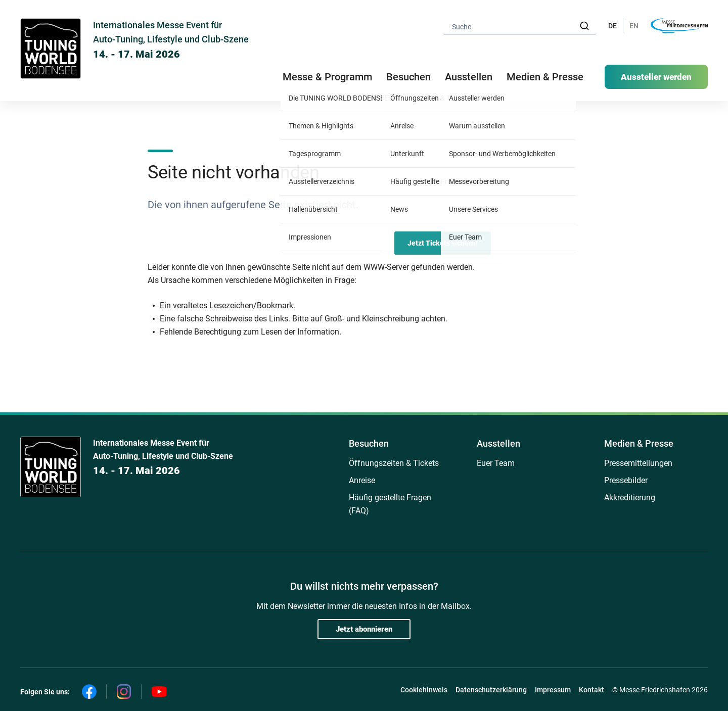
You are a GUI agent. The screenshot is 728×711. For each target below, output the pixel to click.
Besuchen (369, 443)
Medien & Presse (545, 77)
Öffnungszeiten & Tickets (394, 463)
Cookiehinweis (424, 690)
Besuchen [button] (408, 77)
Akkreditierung (630, 497)
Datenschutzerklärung (491, 690)
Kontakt (591, 690)
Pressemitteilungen (638, 463)
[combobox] (520, 26)
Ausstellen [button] (469, 77)
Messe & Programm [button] (327, 77)
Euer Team (496, 463)
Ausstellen (498, 443)
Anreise (362, 480)
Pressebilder (626, 480)
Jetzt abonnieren (364, 629)
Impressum (553, 690)
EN (634, 26)
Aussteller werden (656, 77)
